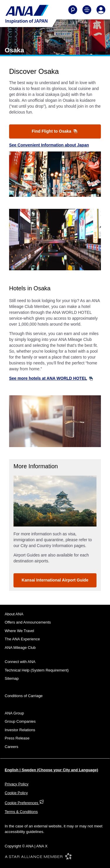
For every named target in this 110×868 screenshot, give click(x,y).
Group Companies (20, 721)
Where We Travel (19, 631)
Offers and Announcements (28, 622)
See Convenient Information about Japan (49, 145)
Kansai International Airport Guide (55, 580)
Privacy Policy (17, 784)
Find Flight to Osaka (54, 131)
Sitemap (12, 678)
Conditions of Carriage (24, 696)
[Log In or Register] (101, 10)
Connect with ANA (20, 662)
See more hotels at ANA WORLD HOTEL (51, 378)
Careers (11, 747)
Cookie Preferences (24, 803)
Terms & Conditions (21, 812)
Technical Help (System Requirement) (37, 670)
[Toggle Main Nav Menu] (87, 10)
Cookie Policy (16, 793)
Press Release (17, 738)
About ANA (14, 614)
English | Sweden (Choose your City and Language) (51, 770)
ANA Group (14, 713)
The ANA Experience (22, 639)
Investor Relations (20, 730)
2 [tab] (55, 520)
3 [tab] (62, 520)
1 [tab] (49, 520)
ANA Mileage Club (20, 648)
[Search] (73, 10)
